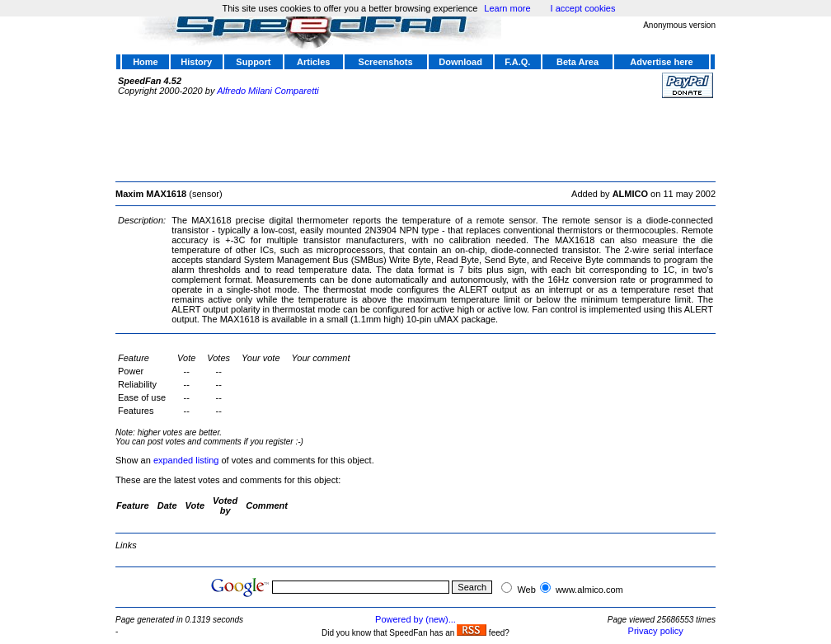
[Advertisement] (415, 138)
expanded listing (186, 460)
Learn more (507, 8)
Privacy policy (656, 631)
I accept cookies (583, 8)
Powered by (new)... (415, 619)
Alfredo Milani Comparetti (268, 91)
